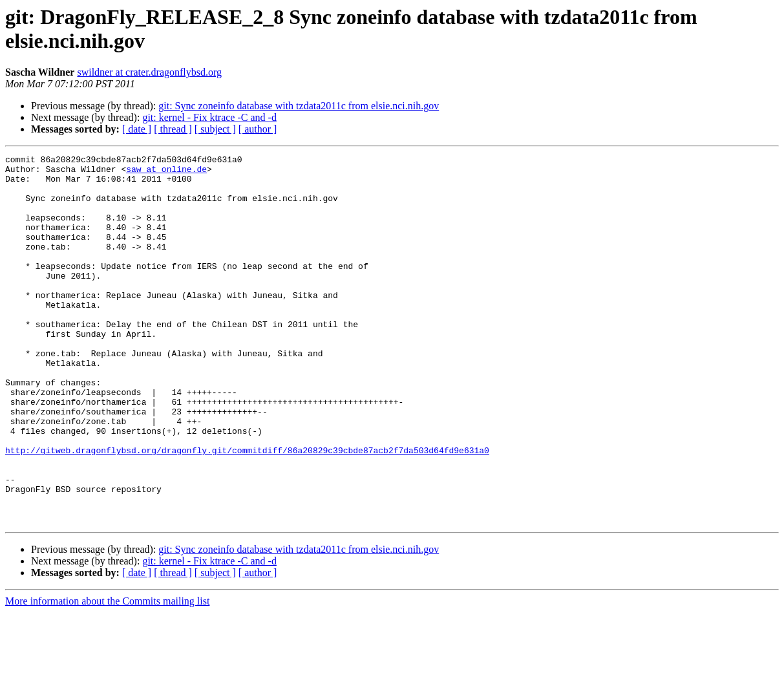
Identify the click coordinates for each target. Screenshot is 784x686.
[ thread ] (173, 129)
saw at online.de (166, 173)
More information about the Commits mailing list (107, 675)
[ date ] (137, 129)
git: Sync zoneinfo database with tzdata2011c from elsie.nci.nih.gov (299, 106)
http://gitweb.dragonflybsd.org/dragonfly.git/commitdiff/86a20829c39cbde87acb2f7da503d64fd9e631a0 (247, 510)
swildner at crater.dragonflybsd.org (149, 72)
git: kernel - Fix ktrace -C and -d (209, 117)
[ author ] (258, 129)
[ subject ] (215, 129)
